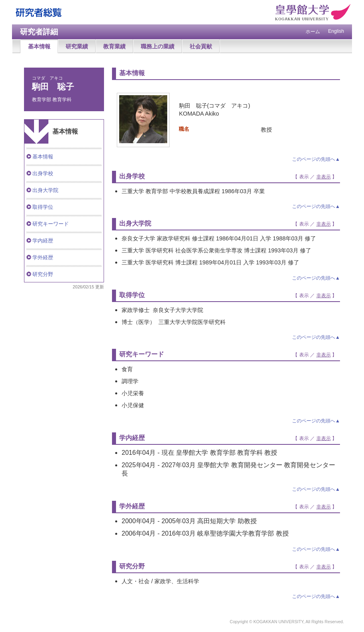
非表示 (324, 177)
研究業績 (77, 46)
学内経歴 (43, 241)
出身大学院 (45, 190)
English (336, 31)
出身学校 (43, 173)
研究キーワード (51, 224)
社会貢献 (201, 46)
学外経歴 (43, 257)
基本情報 (39, 46)
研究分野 (43, 274)
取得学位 (43, 207)
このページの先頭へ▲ (316, 159)
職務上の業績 (158, 46)
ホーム (313, 32)
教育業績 (114, 46)
